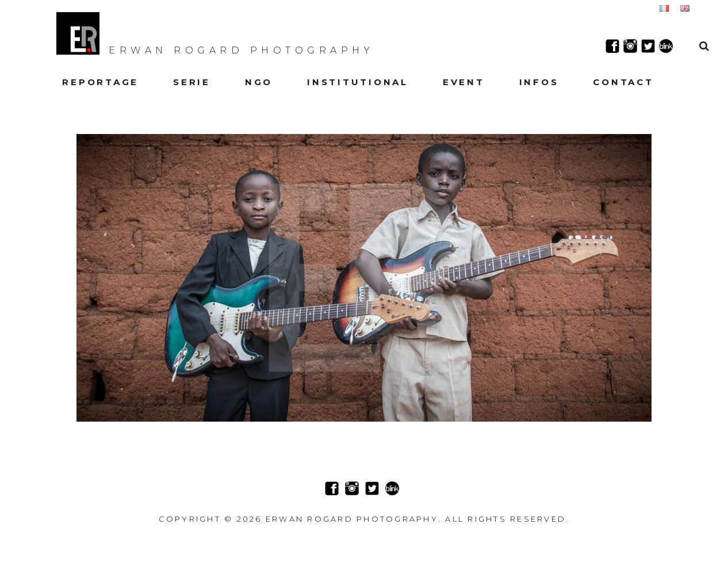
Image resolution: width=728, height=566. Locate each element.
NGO (259, 82)
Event (464, 82)
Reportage (100, 82)
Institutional (358, 82)
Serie (192, 82)
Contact (623, 82)
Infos (539, 82)
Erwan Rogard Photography (215, 33)
